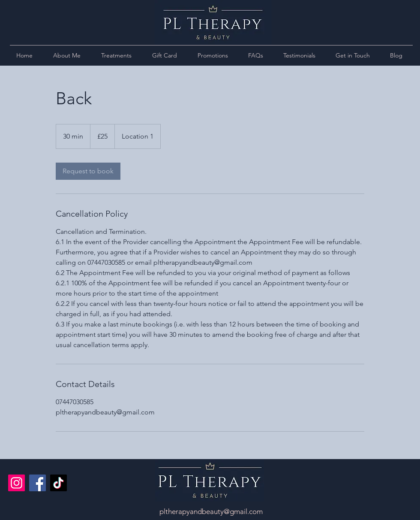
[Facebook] (37, 483)
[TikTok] (58, 483)
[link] (88, 171)
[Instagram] (16, 483)
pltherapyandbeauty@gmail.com (211, 511)
